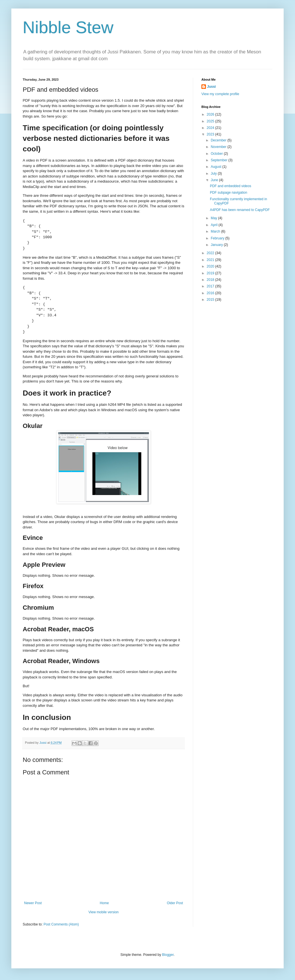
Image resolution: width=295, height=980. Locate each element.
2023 (211, 134)
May (214, 218)
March (216, 231)
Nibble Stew (68, 27)
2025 (211, 121)
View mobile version (104, 912)
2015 (211, 300)
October (217, 154)
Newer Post (33, 903)
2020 (211, 266)
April (215, 225)
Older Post (175, 903)
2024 (211, 128)
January (217, 245)
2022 (211, 253)
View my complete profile (220, 94)
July (214, 174)
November (219, 147)
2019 (211, 273)
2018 (211, 280)
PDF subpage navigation (228, 193)
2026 (211, 114)
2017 (211, 286)
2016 (211, 293)
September (220, 160)
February (218, 238)
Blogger (168, 955)
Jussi (211, 87)
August (217, 167)
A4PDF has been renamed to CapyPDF (240, 210)
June (215, 180)
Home (104, 903)
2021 (211, 260)
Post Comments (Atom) (61, 924)
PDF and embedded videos (230, 186)
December (219, 140)
